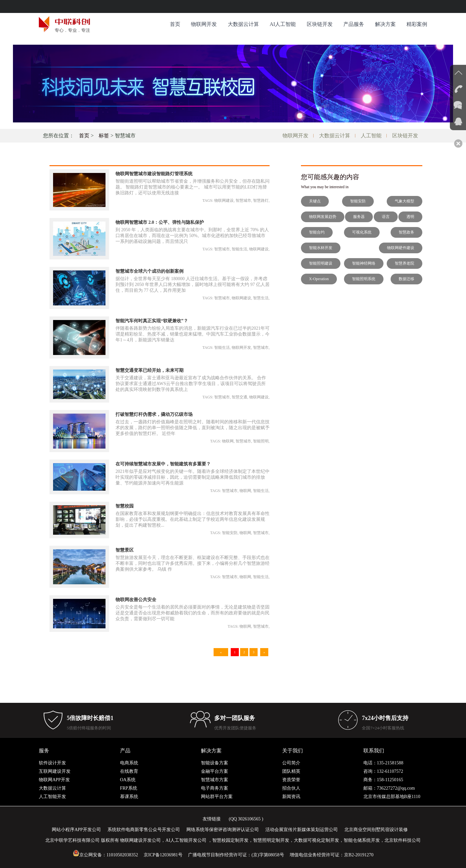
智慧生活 (261, 298)
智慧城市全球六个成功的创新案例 (150, 271)
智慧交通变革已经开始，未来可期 (150, 370)
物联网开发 (204, 24)
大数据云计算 (243, 24)
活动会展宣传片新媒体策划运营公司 (302, 830)
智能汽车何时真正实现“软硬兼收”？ (152, 321)
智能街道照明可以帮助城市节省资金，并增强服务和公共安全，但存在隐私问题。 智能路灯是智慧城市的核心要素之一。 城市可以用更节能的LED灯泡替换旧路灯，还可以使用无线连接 (193, 187)
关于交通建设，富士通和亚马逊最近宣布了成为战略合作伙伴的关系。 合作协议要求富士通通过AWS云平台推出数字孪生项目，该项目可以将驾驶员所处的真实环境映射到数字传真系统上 (191, 384)
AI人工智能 (283, 24)
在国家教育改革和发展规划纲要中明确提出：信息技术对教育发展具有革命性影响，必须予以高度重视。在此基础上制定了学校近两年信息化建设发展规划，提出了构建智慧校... (193, 519)
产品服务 (354, 24)
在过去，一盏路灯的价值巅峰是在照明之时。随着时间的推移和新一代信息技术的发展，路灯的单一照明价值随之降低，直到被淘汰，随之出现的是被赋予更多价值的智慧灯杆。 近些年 (193, 428)
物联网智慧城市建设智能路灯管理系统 (154, 174)
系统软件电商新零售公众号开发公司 (144, 830)
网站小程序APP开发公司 (76, 830)
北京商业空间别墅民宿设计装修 (376, 830)
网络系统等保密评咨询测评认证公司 (223, 830)
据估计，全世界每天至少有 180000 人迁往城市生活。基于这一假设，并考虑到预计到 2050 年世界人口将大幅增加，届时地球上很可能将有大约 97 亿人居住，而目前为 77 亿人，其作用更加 (193, 285)
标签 (104, 136)
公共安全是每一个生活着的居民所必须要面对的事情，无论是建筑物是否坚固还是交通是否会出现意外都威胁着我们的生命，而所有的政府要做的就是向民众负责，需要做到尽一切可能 (193, 613)
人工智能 (371, 136)
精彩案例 (417, 24)
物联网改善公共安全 (136, 600)
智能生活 (239, 249)
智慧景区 (125, 550)
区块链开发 (320, 24)
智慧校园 (125, 506)
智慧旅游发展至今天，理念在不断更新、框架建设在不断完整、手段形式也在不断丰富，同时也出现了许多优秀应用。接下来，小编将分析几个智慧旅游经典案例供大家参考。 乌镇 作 (193, 563)
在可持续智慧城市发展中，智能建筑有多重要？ (163, 464)
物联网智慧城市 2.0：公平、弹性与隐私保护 (160, 222)
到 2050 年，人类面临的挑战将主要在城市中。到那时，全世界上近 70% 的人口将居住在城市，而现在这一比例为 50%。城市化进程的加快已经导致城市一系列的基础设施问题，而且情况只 (192, 236)
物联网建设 (224, 200)
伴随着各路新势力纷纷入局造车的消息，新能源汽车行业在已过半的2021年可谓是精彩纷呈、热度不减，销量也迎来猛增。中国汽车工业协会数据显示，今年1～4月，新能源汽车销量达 (193, 334)
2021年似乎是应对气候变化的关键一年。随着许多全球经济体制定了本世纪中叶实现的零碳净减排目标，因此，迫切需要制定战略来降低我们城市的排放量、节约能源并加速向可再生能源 (193, 477)
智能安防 (230, 533)
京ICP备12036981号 (163, 855)
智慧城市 (243, 200)
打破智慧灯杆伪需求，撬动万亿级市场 (154, 414)
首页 (175, 24)
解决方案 (385, 24)
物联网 (228, 441)
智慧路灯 (261, 200)
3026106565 (249, 819)
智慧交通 (239, 397)
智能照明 (261, 441)
